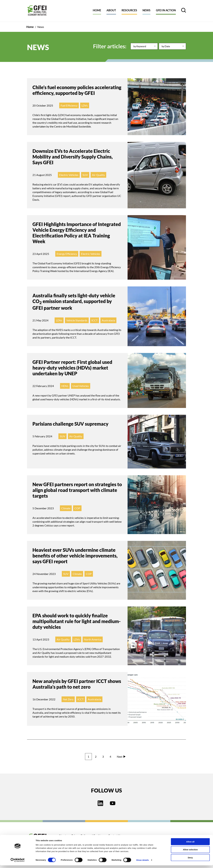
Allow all (190, 844)
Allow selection (190, 852)
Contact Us (115, 835)
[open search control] (184, 10)
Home (97, 10)
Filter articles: (110, 46)
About (111, 10)
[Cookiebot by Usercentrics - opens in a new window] (18, 863)
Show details (143, 863)
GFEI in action (166, 10)
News (146, 10)
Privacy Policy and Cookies (87, 835)
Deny (190, 860)
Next (121, 757)
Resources (129, 10)
